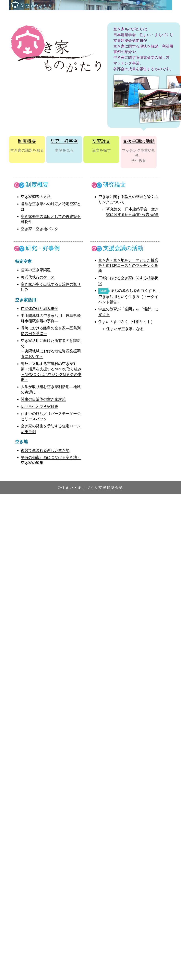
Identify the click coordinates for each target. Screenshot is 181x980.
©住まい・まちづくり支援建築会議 (90, 488)
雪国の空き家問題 (36, 270)
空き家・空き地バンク (40, 229)
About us (137, 16)
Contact (156, 16)
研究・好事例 (64, 141)
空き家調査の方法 (36, 197)
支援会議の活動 (139, 141)
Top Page (116, 16)
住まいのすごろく (113, 322)
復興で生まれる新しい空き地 (45, 450)
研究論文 (101, 141)
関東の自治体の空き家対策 (43, 399)
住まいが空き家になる (125, 329)
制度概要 (27, 141)
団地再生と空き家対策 (40, 406)
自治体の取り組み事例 (40, 308)
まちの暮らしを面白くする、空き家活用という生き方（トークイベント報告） (129, 296)
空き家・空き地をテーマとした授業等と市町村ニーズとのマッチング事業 (128, 266)
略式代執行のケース (38, 277)
